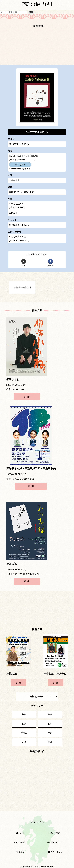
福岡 (24, 714)
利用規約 (55, 833)
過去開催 (37, 751)
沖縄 (50, 742)
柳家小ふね (13, 379)
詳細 (27, 397)
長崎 (50, 714)
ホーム (20, 833)
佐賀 (24, 724)
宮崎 (24, 742)
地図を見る (20, 165)
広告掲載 (20, 842)
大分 (50, 733)
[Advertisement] (37, 47)
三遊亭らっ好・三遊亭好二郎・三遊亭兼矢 (31, 469)
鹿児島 (24, 733)
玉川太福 (12, 564)
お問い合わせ (55, 852)
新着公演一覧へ (43, 697)
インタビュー (55, 842)
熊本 (50, 724)
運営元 (20, 852)
